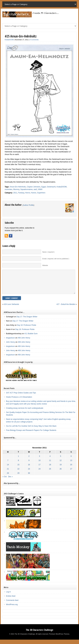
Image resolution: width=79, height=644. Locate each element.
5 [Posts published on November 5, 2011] (61, 461)
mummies (8, 189)
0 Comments (34, 40)
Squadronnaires (26, 189)
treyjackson (10, 342)
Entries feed (11, 600)
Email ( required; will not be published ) (56, 259)
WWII (40, 189)
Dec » (10, 481)
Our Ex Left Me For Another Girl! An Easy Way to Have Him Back (31, 430)
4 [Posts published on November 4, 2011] (50, 461)
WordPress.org (12, 609)
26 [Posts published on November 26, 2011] (61, 473)
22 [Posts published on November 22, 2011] (18, 473)
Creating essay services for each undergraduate (25, 412)
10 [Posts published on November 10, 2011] (39, 465)
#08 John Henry (24, 342)
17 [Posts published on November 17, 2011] (39, 469)
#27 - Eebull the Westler (66, 309)
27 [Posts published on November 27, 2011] (71, 473)
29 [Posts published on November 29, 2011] (18, 477)
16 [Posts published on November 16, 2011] (29, 469)
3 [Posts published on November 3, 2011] (40, 461)
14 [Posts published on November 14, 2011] (8, 469)
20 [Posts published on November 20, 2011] (71, 469)
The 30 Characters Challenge (39, 634)
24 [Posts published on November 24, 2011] (39, 473)
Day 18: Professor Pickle (27, 330)
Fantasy (21, 193)
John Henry (10, 346)
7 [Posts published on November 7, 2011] (8, 465)
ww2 (35, 189)
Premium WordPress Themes (59, 638)
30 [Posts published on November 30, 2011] (29, 477)
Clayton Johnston (34, 187)
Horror (28, 193)
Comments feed (12, 605)
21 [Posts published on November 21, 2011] (8, 473)
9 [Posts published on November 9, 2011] (29, 465)
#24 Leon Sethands (11, 309)
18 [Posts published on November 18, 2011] (50, 469)
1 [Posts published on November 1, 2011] (18, 461)
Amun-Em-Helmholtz (18, 187)
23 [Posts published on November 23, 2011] (29, 473)
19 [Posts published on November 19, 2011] (61, 469)
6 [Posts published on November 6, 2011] (71, 461)
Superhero (41, 193)
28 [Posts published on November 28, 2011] (8, 477)
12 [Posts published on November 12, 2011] (61, 465)
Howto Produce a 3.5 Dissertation (19, 401)
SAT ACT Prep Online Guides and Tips (21, 397)
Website (45, 265)
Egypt (44, 187)
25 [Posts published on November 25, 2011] (50, 473)
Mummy (16, 189)
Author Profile (28, 205)
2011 (15, 193)
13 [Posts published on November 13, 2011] (71, 465)
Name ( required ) (49, 252)
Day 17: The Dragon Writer (27, 321)
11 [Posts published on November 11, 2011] (50, 465)
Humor (34, 193)
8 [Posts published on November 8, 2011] (18, 465)
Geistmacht (51, 187)
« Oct (5, 481)
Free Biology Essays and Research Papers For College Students (31, 435)
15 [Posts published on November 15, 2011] (18, 469)
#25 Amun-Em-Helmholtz (21, 36)
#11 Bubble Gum (31, 338)
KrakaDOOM (9, 40)
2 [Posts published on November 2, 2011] (29, 461)
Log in (8, 596)
